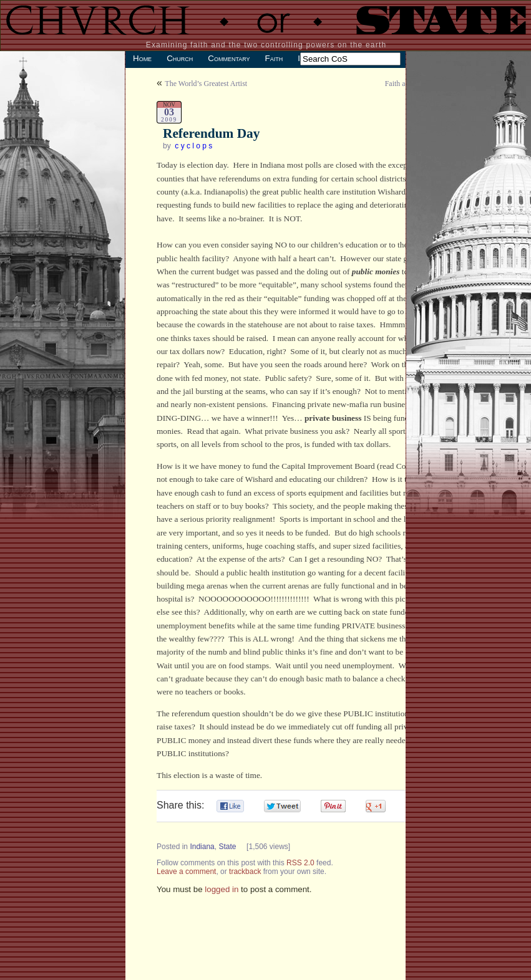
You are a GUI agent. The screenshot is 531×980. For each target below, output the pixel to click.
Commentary (229, 58)
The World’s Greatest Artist (206, 84)
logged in (222, 889)
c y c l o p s (193, 146)
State (227, 847)
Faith (274, 58)
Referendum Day (211, 133)
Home (142, 58)
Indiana (202, 847)
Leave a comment (186, 872)
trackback (245, 872)
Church (180, 58)
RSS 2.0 (300, 863)
